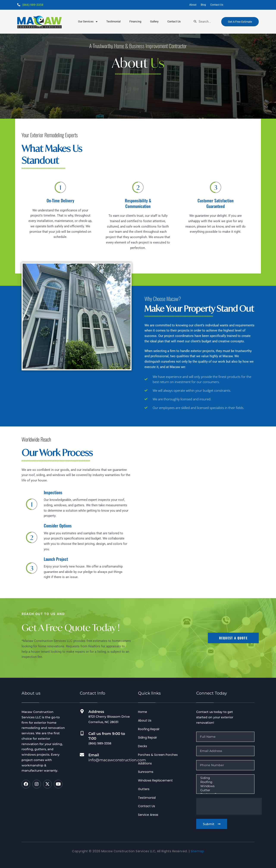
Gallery (154, 21)
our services (88, 22)
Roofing (225, 782)
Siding (225, 778)
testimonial (113, 21)
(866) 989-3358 (33, 5)
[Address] (82, 711)
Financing (135, 21)
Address (96, 712)
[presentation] (229, 806)
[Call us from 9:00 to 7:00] (82, 733)
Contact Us (174, 21)
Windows (225, 786)
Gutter (225, 790)
